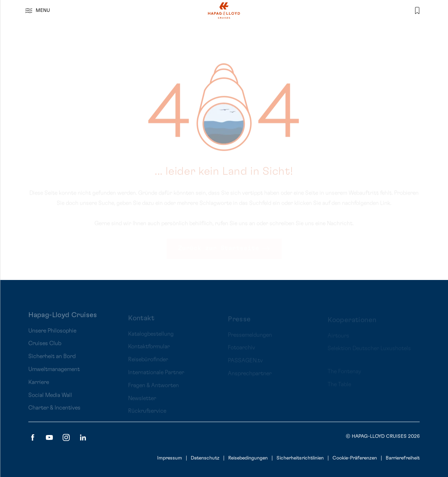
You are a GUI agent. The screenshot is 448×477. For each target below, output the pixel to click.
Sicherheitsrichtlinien (300, 458)
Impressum (170, 458)
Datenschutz (205, 458)
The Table (339, 386)
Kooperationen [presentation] (352, 321)
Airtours (338, 337)
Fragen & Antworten (153, 388)
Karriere (39, 387)
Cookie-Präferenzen (355, 458)
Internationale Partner (156, 375)
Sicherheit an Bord (52, 362)
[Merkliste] (417, 10)
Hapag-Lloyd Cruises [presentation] (63, 320)
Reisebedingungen (248, 458)
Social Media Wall (50, 400)
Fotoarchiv (241, 350)
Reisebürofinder (148, 362)
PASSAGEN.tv (245, 363)
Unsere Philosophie (52, 336)
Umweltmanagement (54, 374)
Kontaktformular (149, 350)
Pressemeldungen (250, 337)
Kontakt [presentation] (141, 321)
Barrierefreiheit (403, 458)
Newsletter (142, 401)
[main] (224, 140)
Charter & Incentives (54, 413)
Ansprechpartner (250, 376)
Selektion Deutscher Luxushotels (369, 350)
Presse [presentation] (239, 321)
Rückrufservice (147, 414)
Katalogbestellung (151, 337)
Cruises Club (45, 349)
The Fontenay (344, 373)
